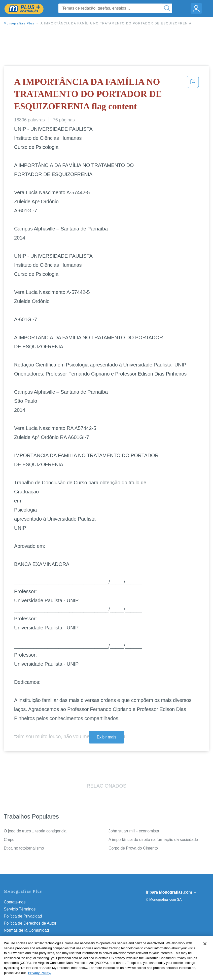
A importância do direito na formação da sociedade (153, 840)
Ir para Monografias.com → (171, 892)
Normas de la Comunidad (26, 930)
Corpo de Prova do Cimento (133, 848)
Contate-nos (15, 902)
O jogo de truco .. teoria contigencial (35, 831)
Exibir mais (106, 737)
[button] (193, 95)
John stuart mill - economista (134, 831)
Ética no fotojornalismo (24, 848)
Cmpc (9, 840)
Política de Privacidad (23, 916)
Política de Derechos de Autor (30, 923)
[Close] (205, 951)
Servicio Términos (20, 909)
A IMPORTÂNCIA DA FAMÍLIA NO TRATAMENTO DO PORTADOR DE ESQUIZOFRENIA (116, 23)
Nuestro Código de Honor (26, 937)
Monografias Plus (19, 23)
